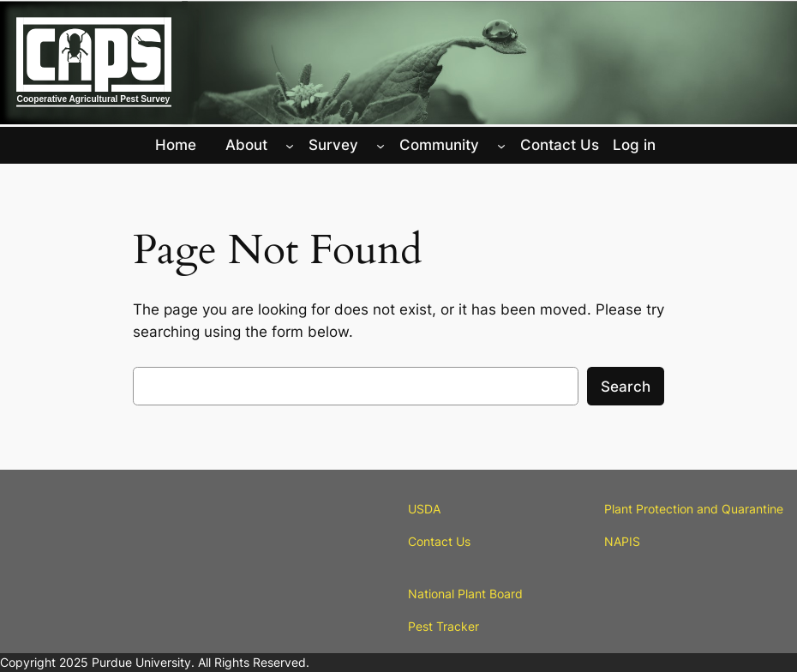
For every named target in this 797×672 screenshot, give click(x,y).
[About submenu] (290, 145)
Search (626, 387)
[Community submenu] (501, 145)
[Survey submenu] (381, 145)
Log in (634, 145)
